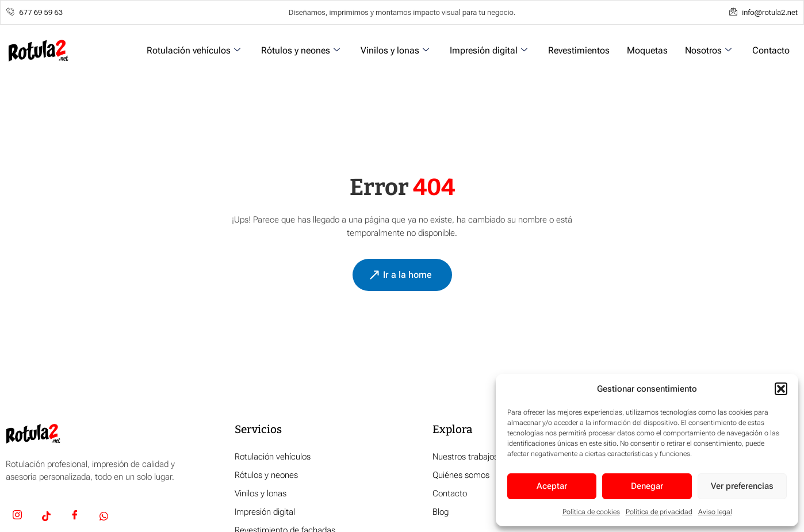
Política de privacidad (659, 512)
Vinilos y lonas (395, 50)
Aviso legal (715, 512)
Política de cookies (591, 512)
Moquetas (647, 50)
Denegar (647, 486)
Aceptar (552, 486)
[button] (781, 389)
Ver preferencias (742, 486)
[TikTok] (46, 517)
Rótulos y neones (300, 50)
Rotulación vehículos (194, 50)
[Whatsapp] (104, 517)
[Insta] (17, 517)
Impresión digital (489, 50)
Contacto (771, 50)
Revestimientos (579, 50)
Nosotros (708, 50)
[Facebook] (75, 517)
